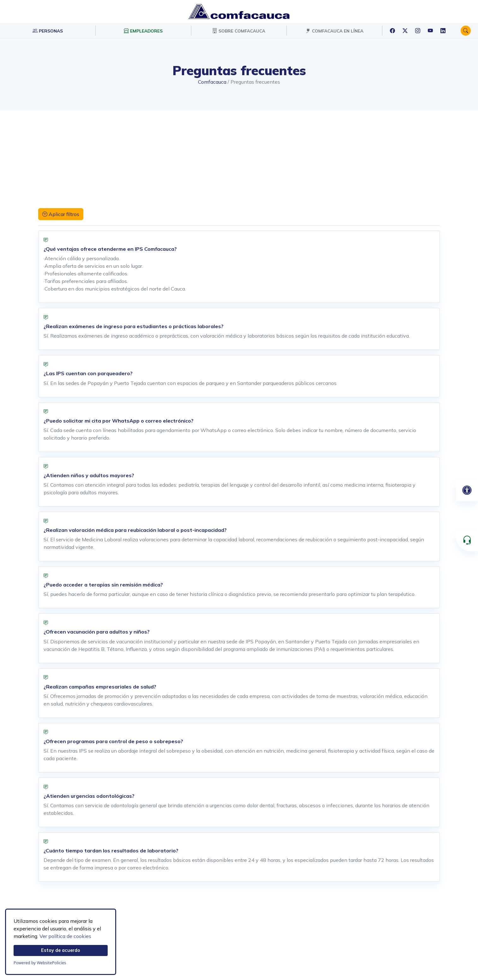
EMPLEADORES (143, 31)
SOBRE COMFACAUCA (239, 31)
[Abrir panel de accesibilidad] (467, 490)
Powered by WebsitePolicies (40, 963)
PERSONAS (48, 31)
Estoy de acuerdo (61, 950)
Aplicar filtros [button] (61, 214)
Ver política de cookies (65, 936)
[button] (466, 31)
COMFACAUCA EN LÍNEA (335, 31)
